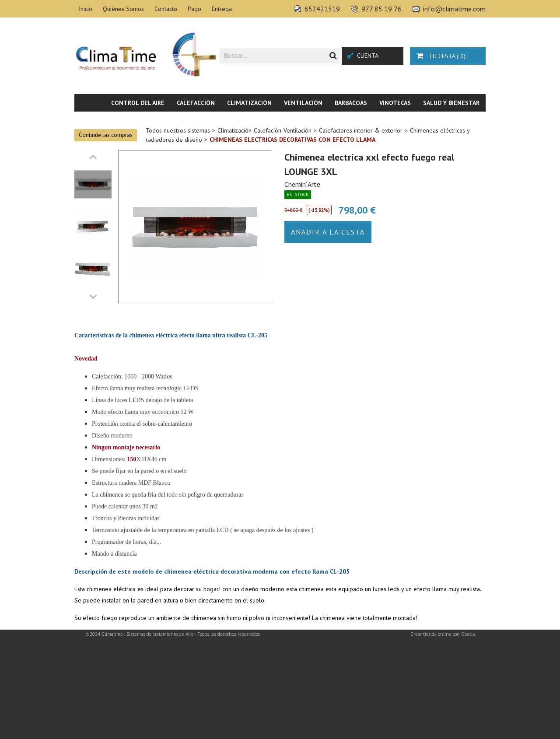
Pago (194, 9)
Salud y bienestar (451, 103)
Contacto (166, 9)
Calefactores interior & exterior (361, 130)
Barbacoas (351, 103)
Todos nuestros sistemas (178, 130)
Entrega (222, 9)
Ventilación (303, 103)
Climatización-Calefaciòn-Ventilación (264, 130)
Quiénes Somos (123, 9)
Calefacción (196, 103)
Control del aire (138, 103)
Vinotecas (395, 103)
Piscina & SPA (413, 120)
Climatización (249, 103)
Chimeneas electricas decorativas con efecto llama (292, 140)
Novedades (463, 120)
